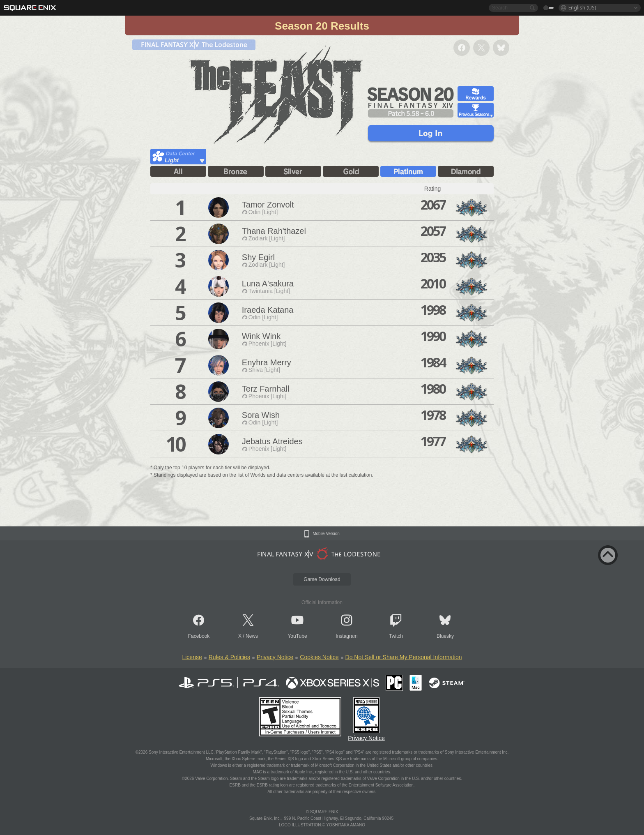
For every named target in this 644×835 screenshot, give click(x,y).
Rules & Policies (229, 657)
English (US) (582, 8)
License (192, 657)
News (252, 636)
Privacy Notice (275, 657)
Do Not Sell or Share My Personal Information (404, 657)
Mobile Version (326, 534)
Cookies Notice (319, 657)
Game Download (322, 579)
